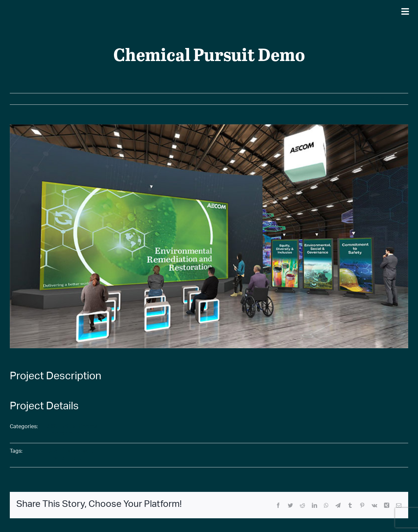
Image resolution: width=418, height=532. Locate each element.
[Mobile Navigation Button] (405, 11)
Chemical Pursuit (70, 452)
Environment (64, 434)
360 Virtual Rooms (72, 427)
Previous (372, 99)
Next (397, 99)
